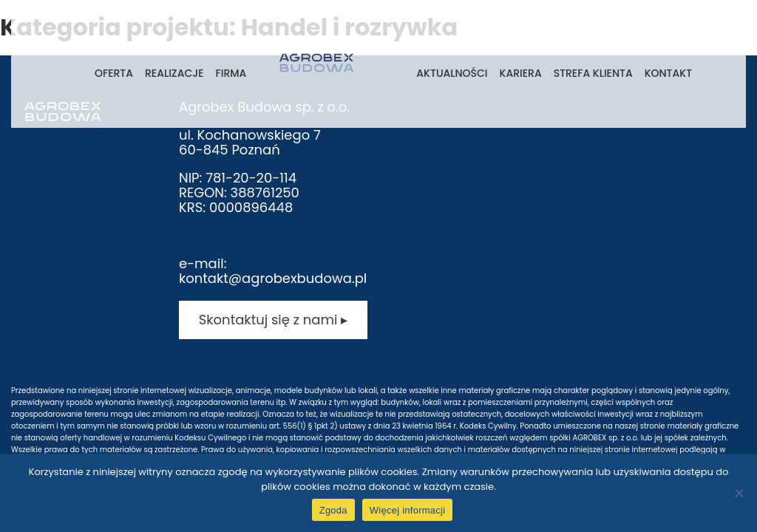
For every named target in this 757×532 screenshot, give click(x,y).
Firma (231, 73)
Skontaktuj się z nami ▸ (273, 320)
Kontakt (668, 73)
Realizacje (174, 73)
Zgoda (333, 510)
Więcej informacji (408, 510)
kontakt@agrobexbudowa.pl (273, 278)
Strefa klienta (593, 73)
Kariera (521, 73)
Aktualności (452, 73)
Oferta (114, 73)
